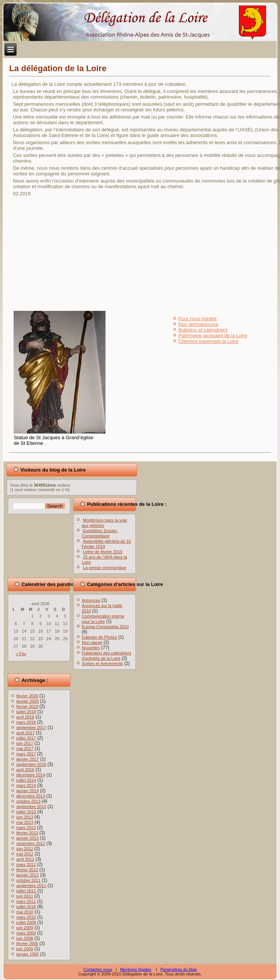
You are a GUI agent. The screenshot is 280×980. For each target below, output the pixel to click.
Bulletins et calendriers (203, 330)
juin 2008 (25, 938)
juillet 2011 (26, 891)
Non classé (92, 642)
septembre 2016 (31, 764)
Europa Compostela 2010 (105, 627)
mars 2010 (26, 917)
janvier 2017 (28, 759)
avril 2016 (25, 770)
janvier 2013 (28, 838)
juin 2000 (25, 949)
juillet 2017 (26, 738)
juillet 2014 (26, 780)
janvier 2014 (28, 791)
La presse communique (104, 568)
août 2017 (25, 733)
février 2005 (27, 943)
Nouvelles (91, 648)
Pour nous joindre (197, 319)
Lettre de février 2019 (103, 552)
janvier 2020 (28, 701)
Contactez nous (98, 969)
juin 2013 (25, 817)
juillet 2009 (26, 922)
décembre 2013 (31, 796)
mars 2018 (26, 722)
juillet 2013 (26, 812)
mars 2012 (26, 864)
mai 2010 (25, 912)
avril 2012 (25, 859)
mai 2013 (25, 822)
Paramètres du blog (179, 969)
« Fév (21, 654)
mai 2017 (25, 749)
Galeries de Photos (99, 637)
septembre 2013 (31, 807)
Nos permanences (198, 324)
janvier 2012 (28, 875)
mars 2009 (26, 933)
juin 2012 (25, 849)
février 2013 (27, 833)
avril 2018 (25, 717)
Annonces (91, 600)
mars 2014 (26, 785)
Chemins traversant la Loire (208, 341)
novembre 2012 (31, 843)
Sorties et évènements (102, 663)
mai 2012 (25, 854)
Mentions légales (136, 969)
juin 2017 (25, 743)
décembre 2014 (31, 775)
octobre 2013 (28, 801)
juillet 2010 (26, 907)
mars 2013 (26, 828)
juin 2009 (25, 928)
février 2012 (27, 870)
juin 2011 (25, 896)
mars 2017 (26, 754)
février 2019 (27, 706)
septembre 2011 (31, 886)
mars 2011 (26, 901)
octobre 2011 (28, 880)
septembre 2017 (31, 727)
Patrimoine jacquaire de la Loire (213, 336)
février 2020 (27, 696)
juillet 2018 (26, 712)
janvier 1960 (28, 954)
